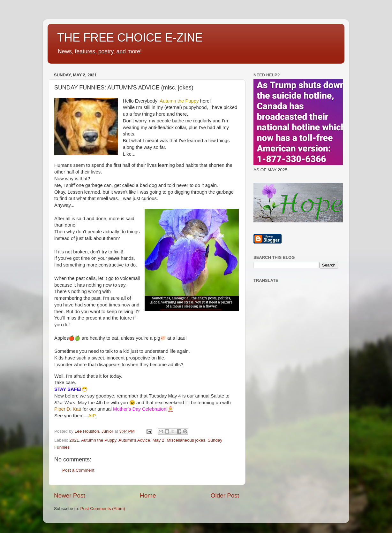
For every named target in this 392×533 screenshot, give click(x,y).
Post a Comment (78, 470)
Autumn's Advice (134, 440)
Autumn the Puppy (99, 440)
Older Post (225, 495)
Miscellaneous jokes (186, 440)
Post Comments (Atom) (103, 509)
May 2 (158, 440)
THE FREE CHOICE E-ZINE (130, 38)
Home (148, 495)
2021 (74, 440)
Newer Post (70, 495)
